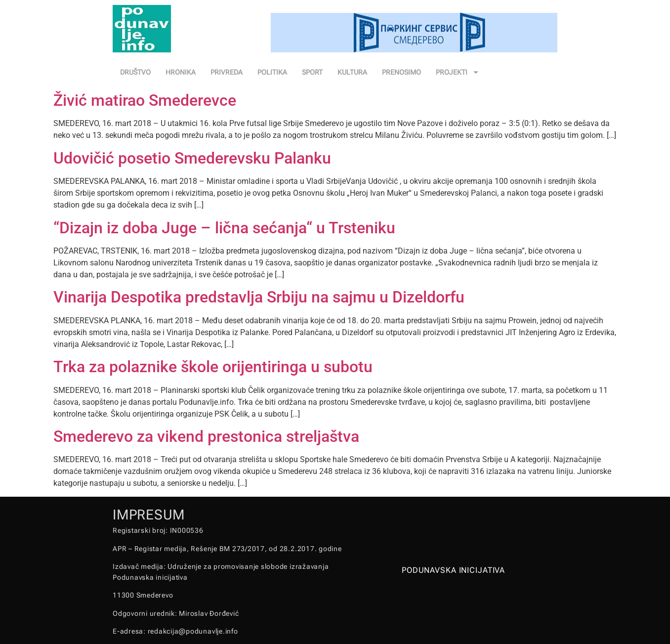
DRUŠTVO (135, 72)
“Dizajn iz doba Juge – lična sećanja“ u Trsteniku (224, 228)
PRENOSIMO (401, 72)
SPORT (312, 72)
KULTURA (352, 72)
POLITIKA (272, 72)
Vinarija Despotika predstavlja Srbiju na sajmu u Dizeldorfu (259, 297)
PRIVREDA (227, 72)
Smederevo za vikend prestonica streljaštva (206, 436)
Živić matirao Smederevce (145, 100)
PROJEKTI (458, 72)
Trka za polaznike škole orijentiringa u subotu (213, 367)
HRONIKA (181, 72)
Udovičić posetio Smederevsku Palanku (192, 158)
